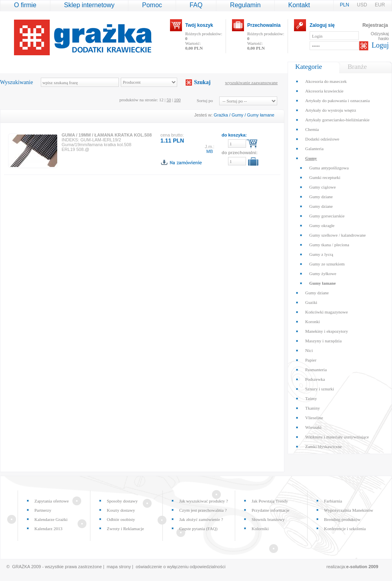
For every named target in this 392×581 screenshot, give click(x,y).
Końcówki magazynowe (327, 312)
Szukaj (202, 82)
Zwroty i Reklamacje (125, 529)
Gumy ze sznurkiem (327, 264)
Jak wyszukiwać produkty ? (204, 501)
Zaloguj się (322, 25)
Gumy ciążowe (322, 187)
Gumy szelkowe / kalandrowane (337, 235)
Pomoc (152, 5)
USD (363, 5)
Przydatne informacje (270, 510)
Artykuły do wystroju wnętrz (331, 110)
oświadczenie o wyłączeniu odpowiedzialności (180, 567)
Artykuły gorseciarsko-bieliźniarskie (337, 120)
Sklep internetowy (89, 5)
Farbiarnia (333, 501)
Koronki (313, 322)
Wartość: (194, 46)
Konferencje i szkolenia (345, 529)
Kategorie (309, 67)
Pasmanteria (316, 370)
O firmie (25, 5)
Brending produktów (342, 519)
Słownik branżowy (268, 519)
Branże (357, 67)
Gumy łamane (261, 115)
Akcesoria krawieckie (324, 91)
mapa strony (119, 567)
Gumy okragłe (322, 225)
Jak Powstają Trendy (270, 501)
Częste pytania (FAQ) (198, 529)
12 (161, 100)
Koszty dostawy (121, 510)
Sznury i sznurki (320, 389)
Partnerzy (43, 510)
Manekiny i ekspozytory (327, 331)
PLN (345, 5)
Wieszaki (313, 427)
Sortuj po (205, 101)
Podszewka (315, 379)
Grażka (221, 115)
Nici (309, 350)
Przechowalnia (264, 25)
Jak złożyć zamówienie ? (201, 519)
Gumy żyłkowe (323, 273)
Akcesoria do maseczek (326, 81)
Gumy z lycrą (321, 254)
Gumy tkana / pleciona (329, 245)
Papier (311, 360)
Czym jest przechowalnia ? (203, 510)
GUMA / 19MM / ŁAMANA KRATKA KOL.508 (107, 135)
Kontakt (299, 5)
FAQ (196, 5)
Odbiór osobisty (121, 519)
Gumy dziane (321, 197)
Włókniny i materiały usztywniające (337, 437)
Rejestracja (375, 25)
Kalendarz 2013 (48, 529)
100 (177, 100)
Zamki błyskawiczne (323, 446)
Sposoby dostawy (122, 501)
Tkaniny (313, 408)
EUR (380, 5)
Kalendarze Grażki (51, 519)
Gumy (237, 115)
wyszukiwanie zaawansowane (252, 82)
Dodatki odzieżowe (322, 139)
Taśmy (311, 398)
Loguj (380, 45)
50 (169, 100)
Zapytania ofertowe (52, 501)
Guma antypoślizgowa (329, 168)
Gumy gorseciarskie (327, 216)
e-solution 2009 (362, 567)
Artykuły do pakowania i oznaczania (337, 101)
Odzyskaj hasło (380, 36)
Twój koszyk (199, 25)
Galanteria (314, 149)
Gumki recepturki (325, 177)
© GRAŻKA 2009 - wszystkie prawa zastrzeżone (54, 567)
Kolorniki (260, 529)
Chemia (312, 129)
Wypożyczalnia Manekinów (349, 510)
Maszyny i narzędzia (323, 341)
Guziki (311, 302)
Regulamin (245, 5)
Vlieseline (314, 418)
